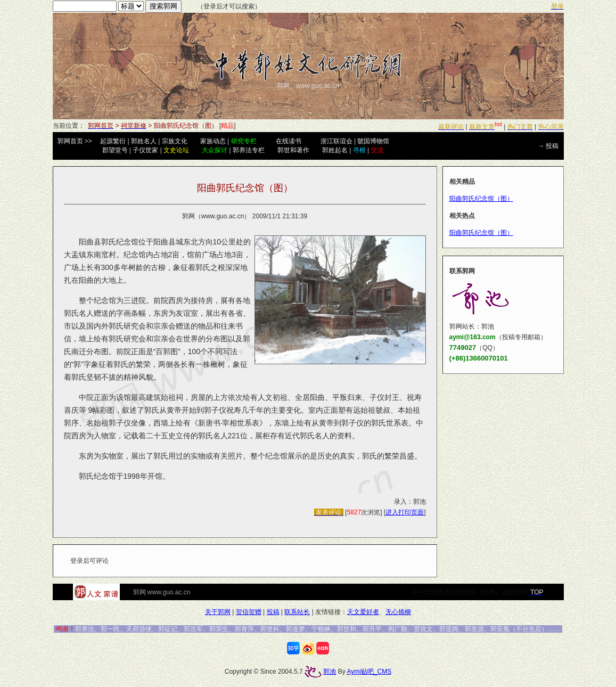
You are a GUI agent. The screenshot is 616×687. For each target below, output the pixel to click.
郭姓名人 (144, 141)
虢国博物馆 (373, 141)
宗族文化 (175, 141)
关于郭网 (218, 612)
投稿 (273, 612)
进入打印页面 (405, 512)
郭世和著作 (293, 150)
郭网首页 (70, 141)
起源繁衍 (113, 141)
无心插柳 (398, 612)
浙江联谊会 (336, 141)
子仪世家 (145, 150)
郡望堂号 (115, 150)
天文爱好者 (363, 612)
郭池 (330, 672)
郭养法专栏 (249, 150)
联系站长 (297, 612)
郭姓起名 (335, 150)
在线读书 (289, 141)
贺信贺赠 (249, 612)
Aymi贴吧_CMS (369, 672)
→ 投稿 (548, 146)
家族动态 (213, 141)
